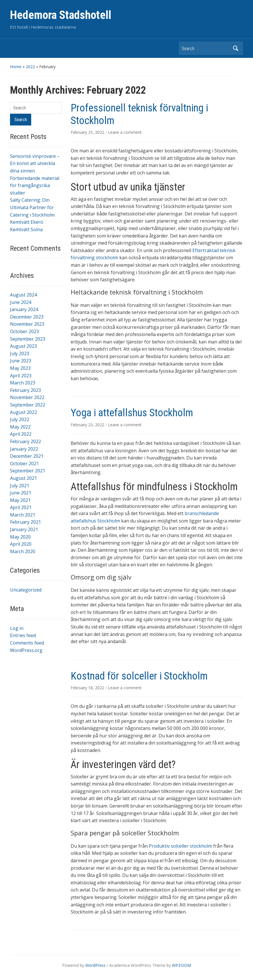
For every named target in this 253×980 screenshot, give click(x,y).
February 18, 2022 (88, 688)
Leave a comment (125, 132)
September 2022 (28, 405)
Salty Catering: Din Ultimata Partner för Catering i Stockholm (32, 207)
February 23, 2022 (88, 425)
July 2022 (20, 419)
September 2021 (28, 471)
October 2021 (24, 464)
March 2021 (23, 515)
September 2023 (28, 339)
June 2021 (21, 493)
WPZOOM (181, 965)
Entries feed (23, 635)
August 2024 (23, 295)
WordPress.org (26, 650)
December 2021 (27, 456)
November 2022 (27, 397)
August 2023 (23, 346)
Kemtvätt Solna (26, 229)
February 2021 (25, 522)
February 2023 (25, 390)
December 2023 (27, 317)
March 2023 (23, 383)
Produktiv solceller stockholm (180, 846)
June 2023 (21, 361)
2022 (30, 67)
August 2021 (23, 478)
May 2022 (20, 427)
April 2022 (21, 434)
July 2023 (20, 353)
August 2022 (23, 412)
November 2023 (27, 324)
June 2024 (21, 302)
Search (236, 48)
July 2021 (20, 486)
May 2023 (20, 368)
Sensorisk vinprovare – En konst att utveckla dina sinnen (35, 163)
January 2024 (24, 309)
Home (16, 67)
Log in (17, 628)
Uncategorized (26, 590)
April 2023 (21, 376)
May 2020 (20, 537)
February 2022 (25, 441)
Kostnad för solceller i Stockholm (139, 676)
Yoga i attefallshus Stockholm (132, 413)
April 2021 (21, 507)
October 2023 (24, 331)
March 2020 (23, 551)
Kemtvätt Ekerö (27, 222)
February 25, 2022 (88, 132)
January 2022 (24, 449)
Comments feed (27, 643)
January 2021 (24, 529)
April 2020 (21, 544)
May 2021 (20, 500)
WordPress (95, 965)
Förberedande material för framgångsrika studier (35, 185)
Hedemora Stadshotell (61, 15)
